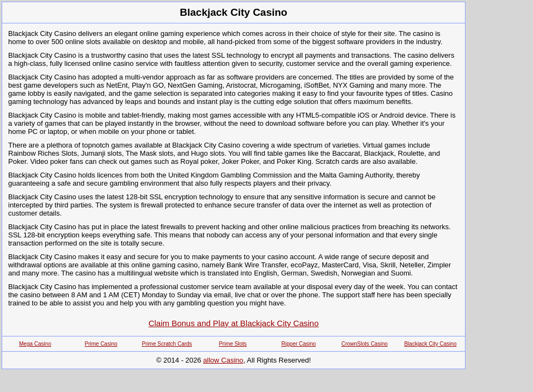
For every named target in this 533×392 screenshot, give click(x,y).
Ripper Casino (299, 344)
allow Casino (223, 360)
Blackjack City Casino (430, 344)
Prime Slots (233, 344)
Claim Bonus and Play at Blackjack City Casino (234, 323)
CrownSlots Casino (364, 344)
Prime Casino (101, 344)
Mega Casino (35, 344)
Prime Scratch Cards (167, 344)
